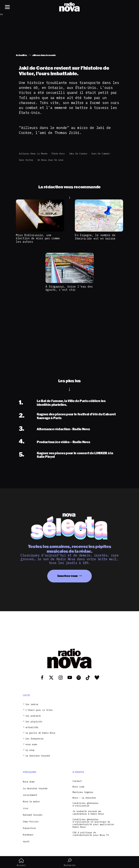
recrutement (30, 795)
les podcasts (33, 716)
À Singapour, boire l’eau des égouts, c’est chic (69, 288)
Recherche (69, 862)
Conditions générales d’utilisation (85, 804)
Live (25, 808)
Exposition (29, 828)
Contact (77, 781)
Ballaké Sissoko (33, 815)
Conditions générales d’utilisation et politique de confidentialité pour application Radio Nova (93, 823)
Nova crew (78, 787)
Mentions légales (83, 792)
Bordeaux (28, 835)
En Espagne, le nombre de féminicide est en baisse (95, 237)
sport (26, 841)
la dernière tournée (38, 756)
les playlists (34, 722)
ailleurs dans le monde (33, 153)
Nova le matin (31, 801)
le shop (30, 750)
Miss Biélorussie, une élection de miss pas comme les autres (38, 238)
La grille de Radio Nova (40, 733)
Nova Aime (29, 782)
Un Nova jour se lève (50, 160)
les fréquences (34, 739)
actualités (32, 727)
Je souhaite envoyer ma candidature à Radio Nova (88, 813)
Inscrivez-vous (68, 576)
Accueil (21, 862)
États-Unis (58, 153)
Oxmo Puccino (31, 821)
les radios (32, 704)
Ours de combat (100, 153)
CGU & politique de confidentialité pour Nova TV (91, 834)
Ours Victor (26, 160)
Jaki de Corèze (78, 153)
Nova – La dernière (84, 798)
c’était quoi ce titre (39, 710)
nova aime (31, 744)
